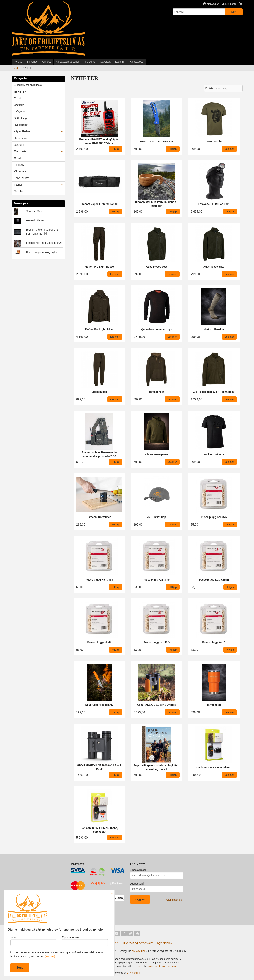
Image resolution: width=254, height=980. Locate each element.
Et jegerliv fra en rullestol (28, 85)
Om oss (47, 62)
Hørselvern (20, 138)
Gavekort (105, 62)
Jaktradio (19, 145)
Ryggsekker (21, 125)
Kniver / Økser (22, 178)
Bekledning (20, 118)
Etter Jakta (20, 151)
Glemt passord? (175, 900)
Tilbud (18, 98)
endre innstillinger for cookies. (164, 966)
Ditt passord (137, 884)
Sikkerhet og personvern (137, 943)
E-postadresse (138, 870)
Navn (33, 941)
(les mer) (50, 956)
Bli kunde (32, 62)
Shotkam (19, 105)
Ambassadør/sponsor (68, 62)
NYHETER (20, 92)
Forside (18, 62)
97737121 (139, 951)
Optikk (18, 158)
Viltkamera (20, 171)
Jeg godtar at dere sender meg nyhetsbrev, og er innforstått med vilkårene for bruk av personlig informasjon (57, 954)
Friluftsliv (19, 165)
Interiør (18, 185)
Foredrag (90, 62)
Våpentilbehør (22, 131)
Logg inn (120, 62)
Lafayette (19, 112)
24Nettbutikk (134, 973)
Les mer (138, 966)
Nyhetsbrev (165, 943)
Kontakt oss (136, 62)
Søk (234, 12)
